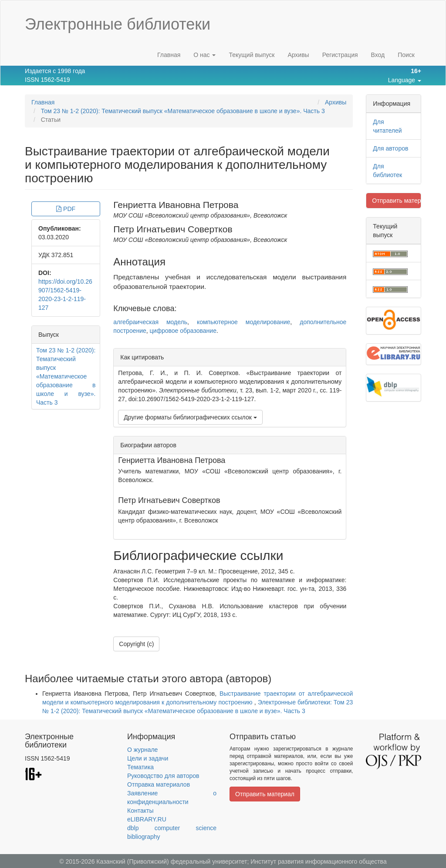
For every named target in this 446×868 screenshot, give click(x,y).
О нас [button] (204, 55)
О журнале (142, 750)
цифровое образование (183, 331)
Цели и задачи (148, 758)
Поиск (406, 55)
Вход (378, 55)
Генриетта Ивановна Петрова (176, 205)
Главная (169, 55)
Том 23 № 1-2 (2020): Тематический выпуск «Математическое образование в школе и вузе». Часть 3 (183, 111)
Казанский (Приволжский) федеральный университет (172, 861)
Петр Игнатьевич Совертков (173, 229)
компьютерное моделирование (243, 322)
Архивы (298, 55)
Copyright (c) (136, 644)
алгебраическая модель (150, 322)
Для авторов (390, 148)
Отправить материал (396, 201)
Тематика (140, 767)
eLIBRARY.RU (147, 819)
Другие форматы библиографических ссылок (190, 417)
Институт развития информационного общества (319, 861)
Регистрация (340, 55)
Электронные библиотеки (118, 24)
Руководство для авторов (163, 776)
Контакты (140, 811)
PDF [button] (66, 209)
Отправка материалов (159, 784)
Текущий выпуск (252, 55)
